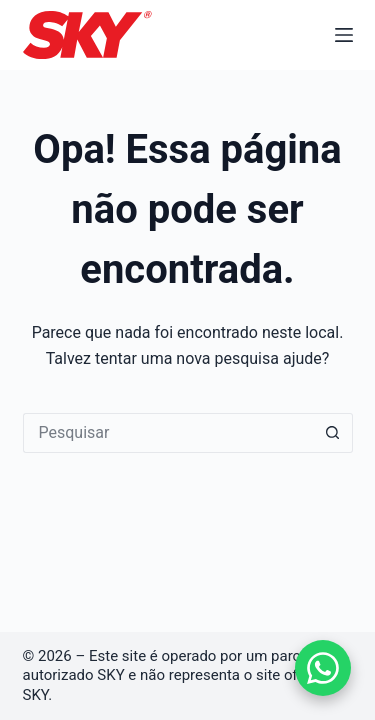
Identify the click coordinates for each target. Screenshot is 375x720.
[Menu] (344, 35)
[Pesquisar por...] (168, 433)
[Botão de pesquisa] (333, 433)
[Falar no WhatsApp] (323, 668)
